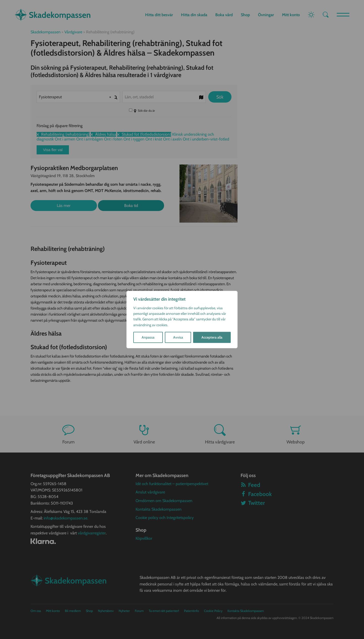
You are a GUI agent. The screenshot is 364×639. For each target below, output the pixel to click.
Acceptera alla (212, 337)
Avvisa (178, 337)
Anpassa (148, 337)
